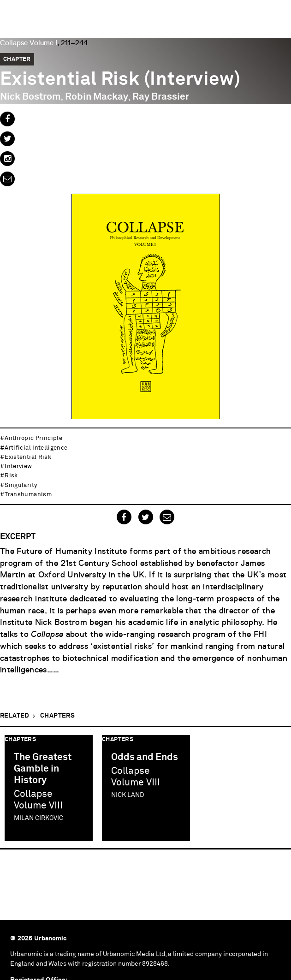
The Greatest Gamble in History (43, 769)
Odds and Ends (145, 757)
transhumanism (28, 495)
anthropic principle (33, 438)
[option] (49, 788)
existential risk (28, 457)
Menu (279, 12)
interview (18, 466)
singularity (21, 485)
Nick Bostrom (30, 97)
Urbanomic (15, 15)
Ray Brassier (161, 97)
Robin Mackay (97, 97)
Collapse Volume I (29, 43)
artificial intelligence (36, 448)
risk (11, 476)
